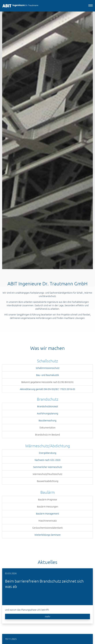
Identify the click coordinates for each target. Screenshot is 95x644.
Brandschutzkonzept (48, 406)
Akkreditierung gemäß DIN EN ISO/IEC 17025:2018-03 (47, 389)
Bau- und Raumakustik (48, 375)
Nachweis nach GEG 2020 (47, 460)
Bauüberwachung (47, 421)
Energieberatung (48, 453)
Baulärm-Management (47, 514)
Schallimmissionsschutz (48, 368)
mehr (48, 617)
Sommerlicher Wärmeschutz (48, 467)
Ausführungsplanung (47, 413)
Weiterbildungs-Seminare (47, 535)
